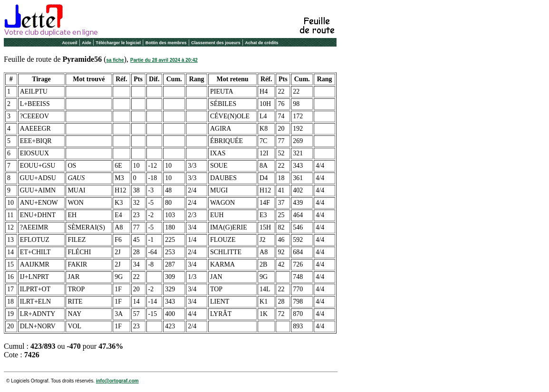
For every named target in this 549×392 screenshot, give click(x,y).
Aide (87, 43)
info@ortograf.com (117, 381)
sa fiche (115, 60)
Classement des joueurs (216, 43)
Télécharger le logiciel (119, 43)
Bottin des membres (166, 43)
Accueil (69, 43)
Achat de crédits (262, 43)
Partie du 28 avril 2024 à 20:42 (164, 60)
